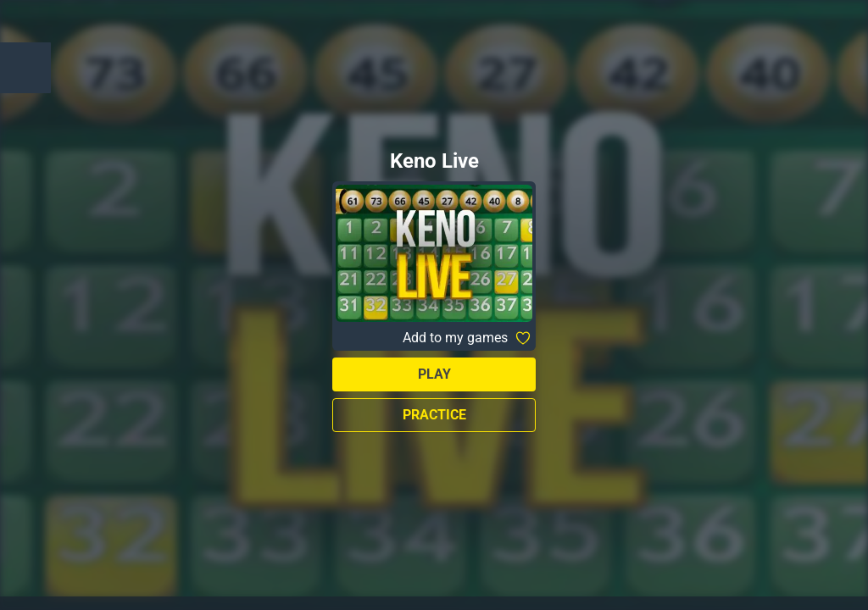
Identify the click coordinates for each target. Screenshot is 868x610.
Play (434, 374)
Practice (434, 415)
